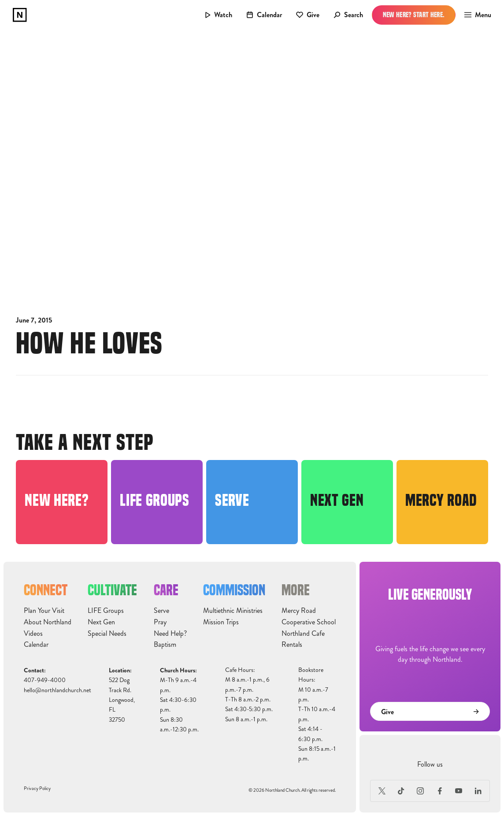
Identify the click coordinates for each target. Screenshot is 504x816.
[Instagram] (420, 791)
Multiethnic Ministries (233, 611)
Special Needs (107, 634)
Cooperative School (309, 622)
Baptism (165, 645)
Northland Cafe (303, 634)
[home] (20, 15)
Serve (161, 611)
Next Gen (101, 622)
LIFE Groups (106, 611)
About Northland (48, 622)
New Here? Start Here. (414, 15)
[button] (475, 15)
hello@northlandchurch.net (57, 690)
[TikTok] (401, 791)
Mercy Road (299, 611)
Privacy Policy (37, 788)
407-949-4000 (45, 680)
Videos (33, 634)
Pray (160, 622)
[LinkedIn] (478, 791)
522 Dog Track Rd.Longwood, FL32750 (122, 700)
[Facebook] (440, 791)
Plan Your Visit (44, 611)
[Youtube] (459, 791)
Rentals (292, 645)
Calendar (36, 645)
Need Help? (170, 634)
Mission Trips (221, 622)
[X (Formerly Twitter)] (382, 791)
